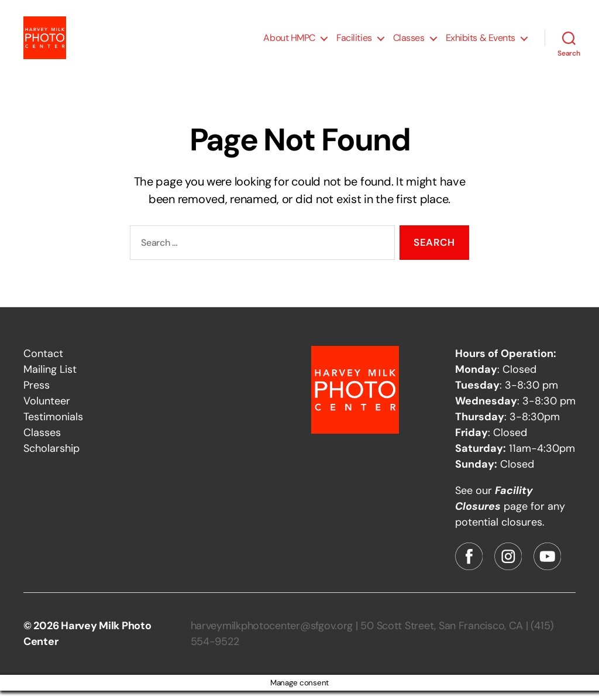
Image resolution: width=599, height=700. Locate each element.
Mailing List (50, 379)
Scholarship (51, 458)
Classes (409, 42)
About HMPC (289, 42)
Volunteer (47, 410)
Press (37, 394)
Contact (43, 363)
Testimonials (53, 426)
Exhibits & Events (481, 42)
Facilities (354, 42)
